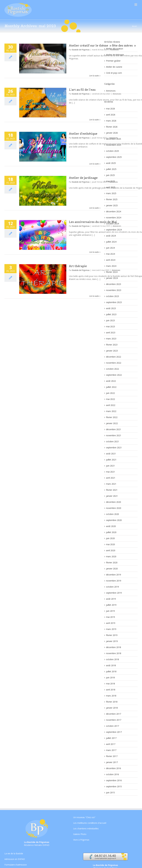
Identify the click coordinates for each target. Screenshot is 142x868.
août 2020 (111, 526)
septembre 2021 (114, 448)
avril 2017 (111, 744)
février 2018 (112, 702)
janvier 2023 (112, 351)
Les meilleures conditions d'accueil (90, 823)
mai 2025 (110, 181)
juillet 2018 (111, 671)
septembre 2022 (114, 375)
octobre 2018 (112, 659)
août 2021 (111, 454)
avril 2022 (111, 405)
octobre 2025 (112, 151)
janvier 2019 (112, 641)
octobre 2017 (112, 726)
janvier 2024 (112, 278)
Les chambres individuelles (86, 829)
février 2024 (112, 272)
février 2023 (112, 345)
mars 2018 (111, 696)
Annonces (111, 91)
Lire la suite (94, 76)
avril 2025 (111, 187)
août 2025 (111, 163)
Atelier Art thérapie (115, 55)
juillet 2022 (111, 387)
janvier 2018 (112, 708)
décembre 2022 (114, 357)
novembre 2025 (114, 145)
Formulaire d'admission (16, 865)
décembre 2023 (114, 284)
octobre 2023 (112, 296)
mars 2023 (111, 339)
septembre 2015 (114, 786)
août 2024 (111, 236)
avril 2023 (111, 333)
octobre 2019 (112, 587)
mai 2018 (110, 684)
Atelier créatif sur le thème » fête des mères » (102, 45)
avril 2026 (111, 115)
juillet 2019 (111, 605)
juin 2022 (110, 393)
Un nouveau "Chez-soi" (84, 818)
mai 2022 (110, 399)
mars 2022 (111, 411)
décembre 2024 (114, 211)
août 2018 (111, 665)
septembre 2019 (114, 593)
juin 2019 (110, 611)
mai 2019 (110, 617)
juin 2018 (110, 677)
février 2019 (112, 635)
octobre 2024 (112, 224)
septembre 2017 (114, 732)
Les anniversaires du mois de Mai (93, 222)
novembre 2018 (114, 653)
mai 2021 (110, 472)
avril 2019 (111, 623)
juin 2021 (110, 466)
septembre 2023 (114, 302)
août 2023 (111, 308)
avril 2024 (111, 260)
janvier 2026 (112, 133)
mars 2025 (111, 193)
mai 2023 (110, 326)
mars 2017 (111, 750)
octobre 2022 (112, 369)
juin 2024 (110, 248)
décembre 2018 (114, 647)
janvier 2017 (112, 762)
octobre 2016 (112, 774)
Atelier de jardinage (83, 178)
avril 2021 (111, 478)
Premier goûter (113, 61)
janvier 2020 (112, 569)
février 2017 (112, 756)
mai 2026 (110, 109)
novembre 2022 (114, 363)
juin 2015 (110, 792)
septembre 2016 (114, 780)
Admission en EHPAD (15, 859)
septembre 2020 (114, 520)
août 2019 (111, 599)
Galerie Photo (80, 834)
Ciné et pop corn (114, 73)
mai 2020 (110, 544)
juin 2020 (110, 538)
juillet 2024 (111, 242)
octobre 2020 (112, 514)
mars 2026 (111, 121)
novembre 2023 (114, 290)
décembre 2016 (114, 768)
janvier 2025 (112, 205)
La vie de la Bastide (14, 854)
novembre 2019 (114, 581)
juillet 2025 (111, 169)
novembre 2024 (114, 218)
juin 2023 (110, 320)
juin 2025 (110, 175)
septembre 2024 (114, 230)
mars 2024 (111, 266)
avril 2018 (111, 690)
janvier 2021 (112, 496)
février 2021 (112, 490)
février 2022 (112, 417)
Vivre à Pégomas (81, 840)
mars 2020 (111, 556)
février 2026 (112, 127)
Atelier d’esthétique (83, 134)
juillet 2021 (111, 460)
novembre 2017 (114, 720)
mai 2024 (110, 254)
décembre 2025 (114, 139)
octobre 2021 (112, 441)
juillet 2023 (111, 314)
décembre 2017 (114, 714)
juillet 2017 (111, 738)
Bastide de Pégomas (81, 50)
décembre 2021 (114, 429)
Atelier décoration (115, 49)
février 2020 (112, 563)
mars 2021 (111, 484)
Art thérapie (78, 266)
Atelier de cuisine (114, 67)
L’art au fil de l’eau (82, 90)
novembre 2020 (114, 508)
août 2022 (111, 381)
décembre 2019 (114, 575)
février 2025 (112, 199)
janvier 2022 (112, 423)
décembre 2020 (114, 502)
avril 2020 (111, 550)
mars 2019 (111, 629)
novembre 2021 (114, 435)
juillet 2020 (111, 532)
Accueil (134, 26)
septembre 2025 (114, 157)
